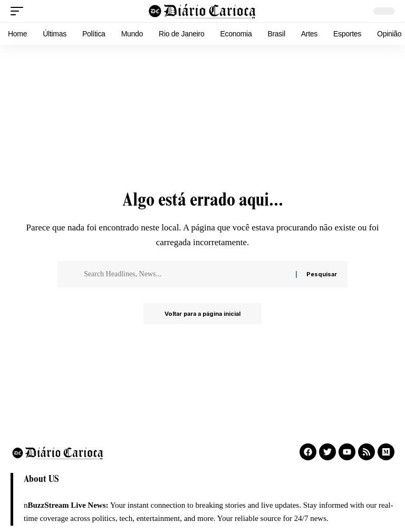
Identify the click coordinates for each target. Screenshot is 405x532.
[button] (20, 11)
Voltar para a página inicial (202, 314)
